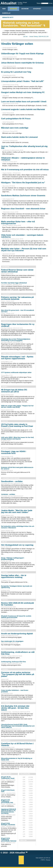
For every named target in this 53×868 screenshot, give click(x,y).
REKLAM (23, 840)
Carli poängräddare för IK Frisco (16, 119)
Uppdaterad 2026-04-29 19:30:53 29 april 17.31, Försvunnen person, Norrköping (8, 811)
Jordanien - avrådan (8, 494)
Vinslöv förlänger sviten (17, 44)
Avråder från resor (11, 478)
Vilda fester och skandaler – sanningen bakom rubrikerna (22, 236)
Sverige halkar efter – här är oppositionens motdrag (14, 576)
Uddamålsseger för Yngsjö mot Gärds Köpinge (22, 54)
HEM (4, 9)
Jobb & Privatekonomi (11, 354)
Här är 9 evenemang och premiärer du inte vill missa (25, 170)
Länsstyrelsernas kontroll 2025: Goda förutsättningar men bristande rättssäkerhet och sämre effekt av (18, 726)
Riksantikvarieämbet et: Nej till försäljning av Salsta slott (17, 759)
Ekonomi (25, 9)
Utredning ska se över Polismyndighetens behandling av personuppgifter (16, 340)
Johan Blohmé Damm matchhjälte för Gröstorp (22, 63)
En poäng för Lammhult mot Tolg (16, 72)
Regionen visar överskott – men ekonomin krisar (23, 209)
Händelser (7, 774)
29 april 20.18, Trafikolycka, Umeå (8, 778)
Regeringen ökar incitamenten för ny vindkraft (18, 325)
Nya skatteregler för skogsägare (12, 641)
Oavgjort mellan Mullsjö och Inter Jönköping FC (23, 92)
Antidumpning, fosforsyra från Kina (13, 662)
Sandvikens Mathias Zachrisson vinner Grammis (23, 196)
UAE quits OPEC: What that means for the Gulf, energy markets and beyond (18, 438)
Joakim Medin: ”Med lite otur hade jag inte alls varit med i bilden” (17, 511)
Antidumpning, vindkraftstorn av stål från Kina (18, 653)
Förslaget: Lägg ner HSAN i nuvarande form (14, 452)
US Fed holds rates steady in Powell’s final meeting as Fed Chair (17, 425)
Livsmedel (6, 703)
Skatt (5, 630)
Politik (5, 421)
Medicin (5, 448)
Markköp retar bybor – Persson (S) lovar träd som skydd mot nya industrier (24, 250)
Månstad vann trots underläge (15, 128)
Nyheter (14, 9)
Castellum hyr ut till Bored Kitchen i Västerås (17, 744)
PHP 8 (43, 860)
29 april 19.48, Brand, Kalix (8, 791)
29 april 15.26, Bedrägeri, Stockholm (8, 824)
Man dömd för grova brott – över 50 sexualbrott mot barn (18, 311)
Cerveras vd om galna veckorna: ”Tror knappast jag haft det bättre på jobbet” (18, 674)
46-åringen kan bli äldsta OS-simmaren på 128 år (14, 391)
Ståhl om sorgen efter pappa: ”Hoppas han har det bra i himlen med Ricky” (17, 406)
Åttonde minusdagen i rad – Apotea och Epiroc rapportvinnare (17, 358)
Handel (5, 669)
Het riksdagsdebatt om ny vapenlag (17, 545)
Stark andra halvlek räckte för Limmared (19, 137)
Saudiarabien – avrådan (12, 481)
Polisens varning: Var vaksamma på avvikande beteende (17, 298)
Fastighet (6, 740)
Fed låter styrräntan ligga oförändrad (14, 283)
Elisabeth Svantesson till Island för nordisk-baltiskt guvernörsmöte (16, 617)
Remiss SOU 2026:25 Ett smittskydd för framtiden (17, 604)
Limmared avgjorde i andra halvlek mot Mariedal (23, 109)
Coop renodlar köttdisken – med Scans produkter (15, 691)
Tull (4, 649)
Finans (5, 600)
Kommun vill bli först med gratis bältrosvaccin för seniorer (17, 468)
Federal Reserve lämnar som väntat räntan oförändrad (17, 271)
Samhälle (6, 13)
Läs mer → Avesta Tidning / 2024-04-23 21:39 (36, 36)
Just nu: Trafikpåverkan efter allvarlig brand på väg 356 (24, 147)
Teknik (5, 572)
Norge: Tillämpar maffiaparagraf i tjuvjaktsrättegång (13, 559)
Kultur (5, 507)
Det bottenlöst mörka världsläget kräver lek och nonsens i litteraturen (18, 527)
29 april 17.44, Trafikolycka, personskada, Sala (7, 801)
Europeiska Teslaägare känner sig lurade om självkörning (17, 587)
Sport (5, 387)
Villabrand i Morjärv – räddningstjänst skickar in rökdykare (23, 159)
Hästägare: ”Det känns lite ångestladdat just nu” (23, 183)
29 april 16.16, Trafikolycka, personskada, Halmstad (9, 840)
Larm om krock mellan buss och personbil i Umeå (24, 102)
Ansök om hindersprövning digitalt (17, 634)
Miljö (5, 542)
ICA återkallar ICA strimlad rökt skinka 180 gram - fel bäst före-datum (15, 708)
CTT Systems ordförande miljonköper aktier (16, 372)
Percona (48, 860)
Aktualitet (20, 853)
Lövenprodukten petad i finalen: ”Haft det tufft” (23, 81)
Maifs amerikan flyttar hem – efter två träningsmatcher (18, 223)
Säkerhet (37, 9)
